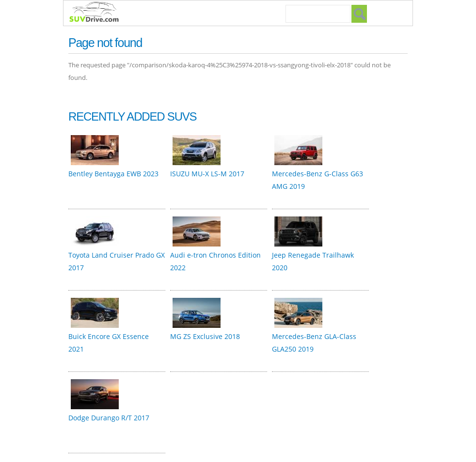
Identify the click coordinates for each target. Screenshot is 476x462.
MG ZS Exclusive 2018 (205, 336)
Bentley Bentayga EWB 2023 (113, 174)
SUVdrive (99, 13)
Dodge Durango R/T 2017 (109, 418)
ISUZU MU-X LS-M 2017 (207, 174)
